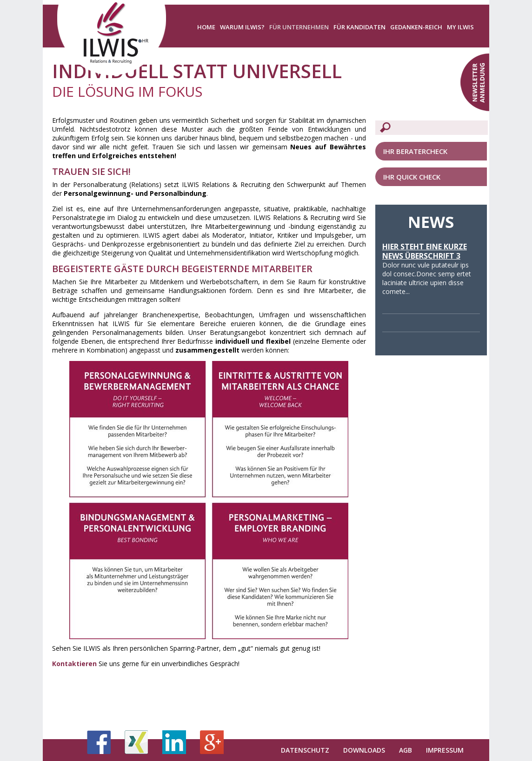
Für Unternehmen (299, 27)
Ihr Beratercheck (415, 151)
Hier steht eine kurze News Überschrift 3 (425, 251)
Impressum (445, 750)
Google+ (212, 742)
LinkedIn (174, 742)
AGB (406, 750)
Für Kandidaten (359, 27)
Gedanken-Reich (416, 27)
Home (206, 27)
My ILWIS (460, 27)
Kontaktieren (74, 664)
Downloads (364, 750)
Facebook (99, 742)
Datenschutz (305, 750)
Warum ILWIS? (242, 27)
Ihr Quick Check (412, 177)
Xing (136, 742)
